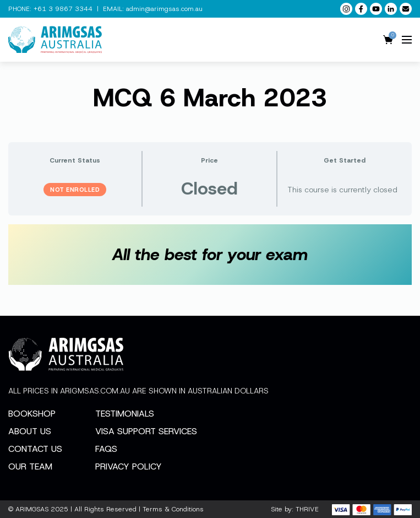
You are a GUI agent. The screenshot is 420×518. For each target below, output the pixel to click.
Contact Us (35, 449)
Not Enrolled (75, 190)
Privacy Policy (129, 466)
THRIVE (307, 509)
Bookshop (32, 414)
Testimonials (125, 414)
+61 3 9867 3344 (63, 9)
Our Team (30, 466)
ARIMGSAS (32, 509)
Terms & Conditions (173, 509)
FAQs (106, 449)
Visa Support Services (146, 431)
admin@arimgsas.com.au (164, 9)
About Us (30, 431)
